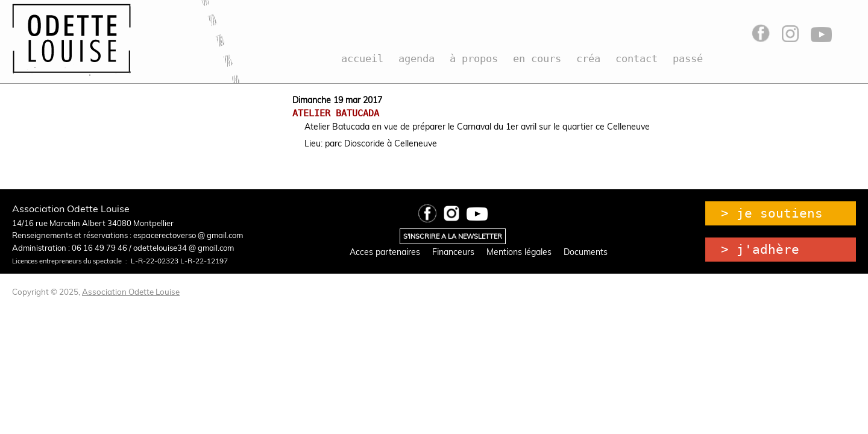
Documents (586, 252)
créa (588, 58)
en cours (537, 58)
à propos (474, 58)
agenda (417, 58)
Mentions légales (519, 252)
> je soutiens (772, 213)
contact (637, 58)
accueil (362, 58)
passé (688, 58)
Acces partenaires (385, 252)
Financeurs (453, 252)
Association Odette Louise (131, 292)
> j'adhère (760, 250)
